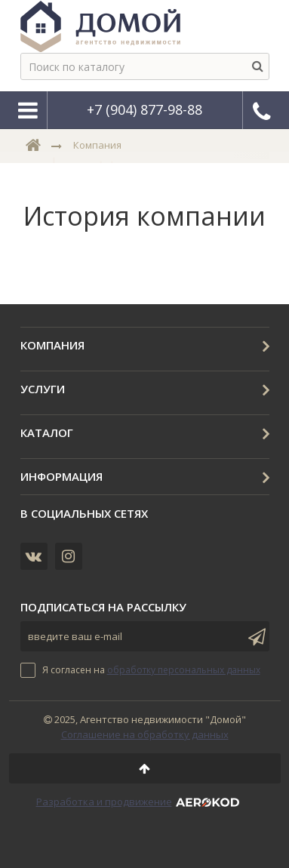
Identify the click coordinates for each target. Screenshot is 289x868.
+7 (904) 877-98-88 (144, 109)
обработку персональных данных (184, 670)
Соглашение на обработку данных (145, 734)
